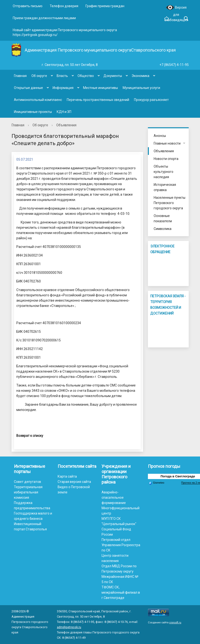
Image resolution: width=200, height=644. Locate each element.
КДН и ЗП (64, 112)
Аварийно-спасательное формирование (114, 498)
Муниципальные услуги (141, 88)
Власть (62, 76)
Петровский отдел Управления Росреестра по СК (121, 545)
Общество (86, 76)
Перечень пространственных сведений (98, 100)
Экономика (140, 76)
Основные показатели (163, 218)
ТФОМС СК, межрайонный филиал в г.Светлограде (121, 592)
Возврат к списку (30, 436)
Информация (63, 88)
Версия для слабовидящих (176, 8)
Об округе (39, 76)
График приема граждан (105, 6)
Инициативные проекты (33, 112)
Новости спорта (166, 159)
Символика (163, 229)
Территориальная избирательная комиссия (28, 492)
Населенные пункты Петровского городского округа (170, 203)
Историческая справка (165, 187)
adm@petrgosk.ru (69, 627)
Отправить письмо (28, 6)
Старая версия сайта (74, 482)
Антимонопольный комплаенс (38, 100)
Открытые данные (28, 88)
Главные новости (167, 143)
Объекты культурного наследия (164, 172)
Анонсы (160, 136)
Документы (113, 76)
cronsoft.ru (175, 623)
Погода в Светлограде (178, 476)
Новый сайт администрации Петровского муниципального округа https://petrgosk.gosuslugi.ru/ (65, 32)
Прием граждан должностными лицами (44, 18)
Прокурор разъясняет (151, 100)
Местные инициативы (100, 88)
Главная (20, 76)
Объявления (66, 125)
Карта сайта (67, 476)
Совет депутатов (27, 482)
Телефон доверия (64, 6)
